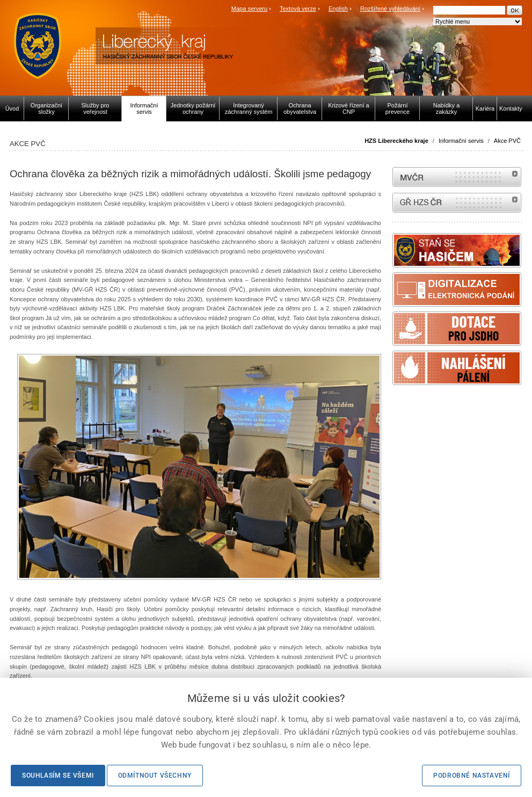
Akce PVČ (507, 141)
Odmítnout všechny (155, 776)
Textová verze (298, 9)
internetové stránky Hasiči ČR (457, 203)
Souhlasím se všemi (58, 776)
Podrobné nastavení (472, 776)
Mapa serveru (249, 9)
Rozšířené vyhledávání (390, 9)
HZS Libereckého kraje (396, 141)
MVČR (457, 177)
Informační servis (461, 141)
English (338, 9)
